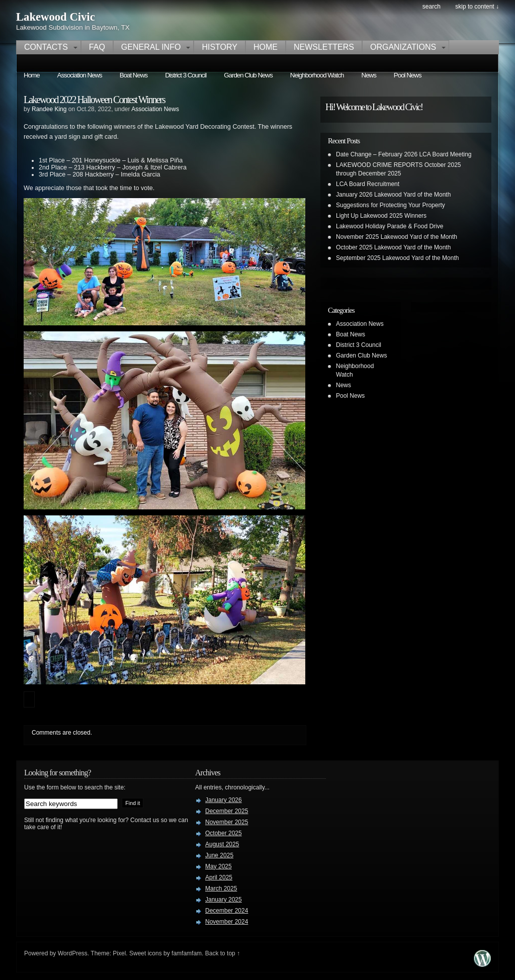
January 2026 (224, 800)
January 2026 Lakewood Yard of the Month (393, 195)
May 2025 (219, 866)
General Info (151, 47)
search (432, 7)
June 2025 (219, 855)
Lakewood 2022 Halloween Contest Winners (94, 100)
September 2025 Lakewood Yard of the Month (397, 258)
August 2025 (222, 844)
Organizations (403, 47)
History (220, 47)
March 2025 (221, 888)
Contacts (46, 47)
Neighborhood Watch (317, 75)
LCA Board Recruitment (368, 184)
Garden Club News (248, 75)
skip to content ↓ (477, 7)
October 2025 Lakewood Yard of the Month (393, 247)
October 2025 (224, 833)
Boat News (134, 75)
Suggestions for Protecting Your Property (391, 205)
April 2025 (219, 877)
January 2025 (224, 900)
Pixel (119, 953)
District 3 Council (186, 75)
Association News (80, 75)
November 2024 (227, 922)
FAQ (97, 47)
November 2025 (227, 822)
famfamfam (187, 953)
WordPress (73, 953)
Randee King (49, 109)
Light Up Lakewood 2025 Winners (381, 216)
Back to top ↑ (223, 953)
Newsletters (324, 47)
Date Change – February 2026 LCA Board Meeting (404, 154)
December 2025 (227, 811)
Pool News (408, 75)
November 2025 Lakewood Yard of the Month (397, 237)
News (369, 75)
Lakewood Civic (56, 17)
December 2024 (227, 911)
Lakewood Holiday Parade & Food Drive (390, 226)
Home (266, 47)
